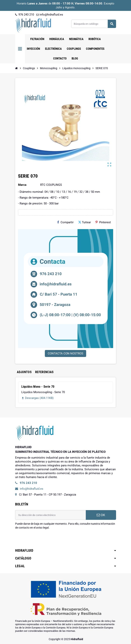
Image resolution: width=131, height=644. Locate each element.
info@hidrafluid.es (50, 15)
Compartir (65, 222)
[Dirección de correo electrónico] (50, 515)
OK (101, 515)
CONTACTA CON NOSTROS (65, 353)
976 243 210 (25, 15)
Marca (22, 185)
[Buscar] (93, 24)
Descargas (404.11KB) (37, 398)
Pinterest (103, 222)
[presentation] (45, 539)
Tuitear (85, 222)
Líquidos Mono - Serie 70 (38, 387)
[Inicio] (16, 68)
